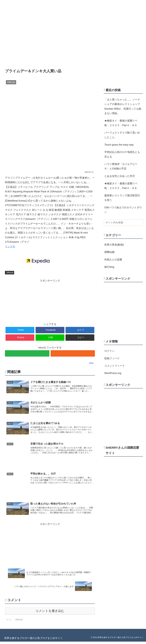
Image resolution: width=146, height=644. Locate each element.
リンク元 (10, 247)
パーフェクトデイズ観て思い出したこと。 (122, 135)
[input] (123, 223)
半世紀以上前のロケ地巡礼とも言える (122, 154)
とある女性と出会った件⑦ (120, 176)
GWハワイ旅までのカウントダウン (123, 210)
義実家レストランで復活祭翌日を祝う (122, 198)
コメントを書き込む (50, 613)
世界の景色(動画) (114, 245)
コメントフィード (115, 366)
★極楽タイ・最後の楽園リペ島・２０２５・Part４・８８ (121, 186)
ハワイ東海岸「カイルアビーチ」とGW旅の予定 (121, 166)
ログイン (109, 351)
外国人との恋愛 (113, 260)
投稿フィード (112, 358)
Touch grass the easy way (119, 145)
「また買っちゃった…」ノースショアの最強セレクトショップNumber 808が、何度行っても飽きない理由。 (123, 106)
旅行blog (109, 267)
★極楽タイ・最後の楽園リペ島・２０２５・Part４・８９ (121, 123)
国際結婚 (10, 273)
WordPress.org (113, 373)
